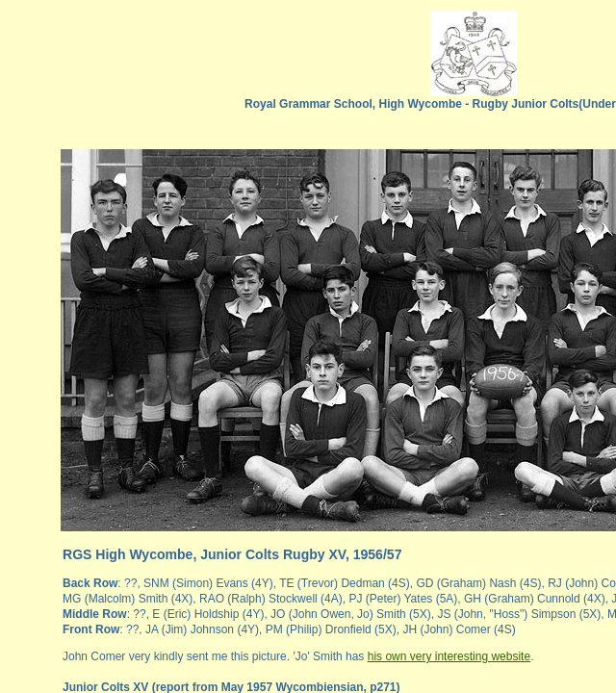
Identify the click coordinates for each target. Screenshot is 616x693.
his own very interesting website (449, 656)
